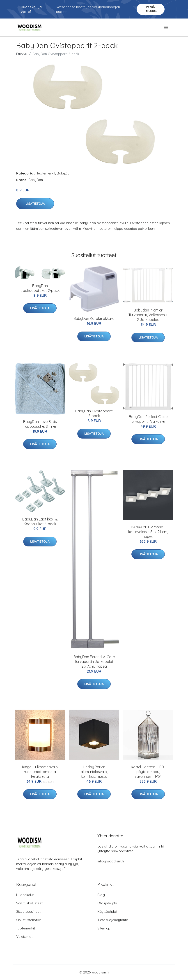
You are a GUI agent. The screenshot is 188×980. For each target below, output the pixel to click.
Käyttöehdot (107, 911)
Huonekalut (25, 895)
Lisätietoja (35, 204)
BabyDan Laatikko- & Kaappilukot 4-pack (40, 521)
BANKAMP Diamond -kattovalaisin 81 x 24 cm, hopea (148, 532)
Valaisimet (24, 937)
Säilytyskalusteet (29, 903)
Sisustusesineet (28, 911)
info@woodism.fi (111, 861)
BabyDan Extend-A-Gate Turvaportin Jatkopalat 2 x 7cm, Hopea (94, 662)
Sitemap (104, 928)
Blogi (101, 895)
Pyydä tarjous (150, 9)
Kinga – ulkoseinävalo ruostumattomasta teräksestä (40, 772)
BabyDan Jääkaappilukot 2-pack (40, 288)
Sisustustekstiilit (29, 920)
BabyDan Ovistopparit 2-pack (94, 413)
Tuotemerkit (46, 173)
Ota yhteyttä (107, 903)
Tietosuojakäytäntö (113, 920)
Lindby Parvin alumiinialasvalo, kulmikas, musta (94, 772)
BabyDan (64, 173)
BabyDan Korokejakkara (94, 318)
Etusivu (22, 54)
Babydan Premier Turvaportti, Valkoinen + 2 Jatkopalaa (148, 315)
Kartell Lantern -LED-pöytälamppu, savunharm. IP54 (148, 772)
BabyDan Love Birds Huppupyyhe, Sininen (40, 424)
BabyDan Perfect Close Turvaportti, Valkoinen (148, 419)
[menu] (166, 28)
